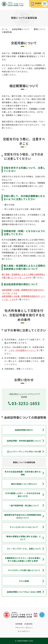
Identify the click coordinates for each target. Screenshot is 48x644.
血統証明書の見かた (24, 430)
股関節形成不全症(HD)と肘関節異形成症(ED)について (23, 516)
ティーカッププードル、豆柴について (24, 549)
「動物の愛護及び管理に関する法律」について (23, 538)
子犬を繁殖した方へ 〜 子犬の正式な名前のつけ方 (23, 495)
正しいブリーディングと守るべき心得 (24, 451)
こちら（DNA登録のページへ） (23, 350)
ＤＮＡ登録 (24, 581)
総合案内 (38, 3)
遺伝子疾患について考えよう (24, 484)
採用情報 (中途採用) (24, 624)
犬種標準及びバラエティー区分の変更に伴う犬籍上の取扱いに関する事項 (23, 559)
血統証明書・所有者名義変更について (24, 441)
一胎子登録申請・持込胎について (24, 505)
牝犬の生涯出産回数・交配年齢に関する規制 (23, 473)
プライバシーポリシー (24, 628)
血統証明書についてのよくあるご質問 (24, 592)
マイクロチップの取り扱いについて (24, 570)
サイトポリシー (24, 631)
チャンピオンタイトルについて (24, 527)
